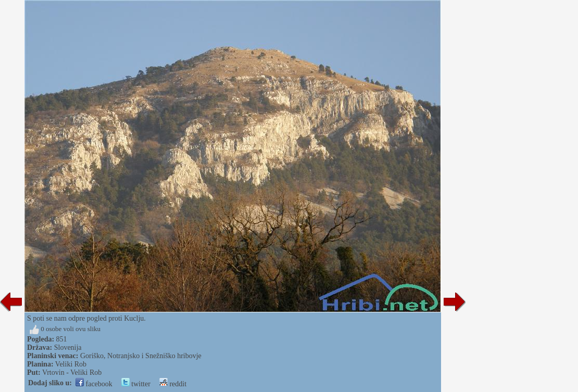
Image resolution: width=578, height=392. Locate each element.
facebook (94, 384)
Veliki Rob (71, 364)
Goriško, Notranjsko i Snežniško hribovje (141, 356)
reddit (173, 384)
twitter (136, 384)
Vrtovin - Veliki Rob (72, 372)
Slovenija (68, 347)
